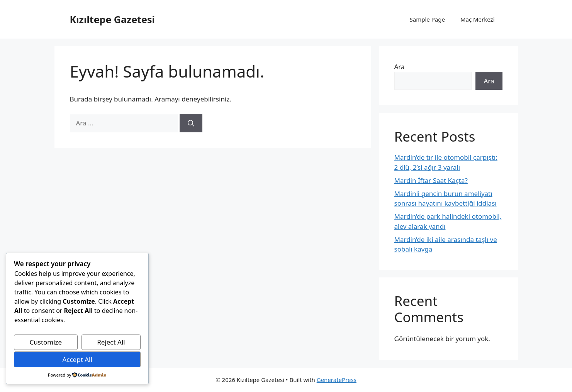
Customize (46, 342)
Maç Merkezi (478, 19)
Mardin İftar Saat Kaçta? (431, 180)
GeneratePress (337, 380)
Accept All (77, 359)
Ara (400, 67)
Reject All (111, 342)
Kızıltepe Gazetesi (112, 19)
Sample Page (427, 19)
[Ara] (191, 123)
